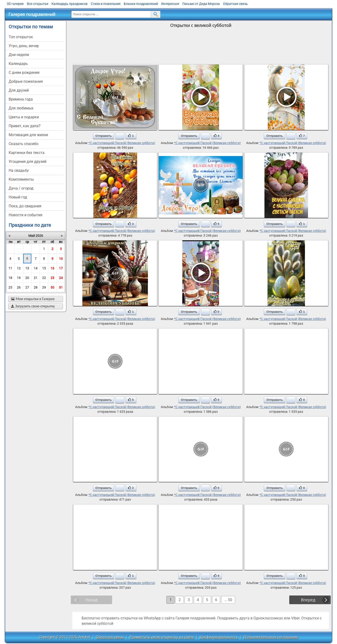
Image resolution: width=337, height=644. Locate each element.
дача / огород (21, 188)
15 (44, 268)
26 (19, 287)
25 (10, 287)
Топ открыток (21, 37)
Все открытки (38, 4)
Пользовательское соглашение (271, 637)
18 (10, 278)
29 (44, 287)
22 (44, 278)
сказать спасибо (24, 144)
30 (52, 287)
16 (52, 268)
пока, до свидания (25, 206)
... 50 (228, 600)
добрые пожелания (26, 81)
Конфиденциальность (219, 637)
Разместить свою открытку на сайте (162, 637)
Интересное (170, 4)
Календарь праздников (70, 4)
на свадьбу (19, 170)
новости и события (26, 215)
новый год (18, 197)
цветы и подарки (24, 117)
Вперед (308, 600)
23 (52, 278)
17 (61, 268)
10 (61, 259)
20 (27, 278)
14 (36, 268)
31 (61, 287)
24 (61, 278)
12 (19, 268)
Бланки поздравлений (141, 4)
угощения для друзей (27, 162)
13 (27, 268)
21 (36, 278)
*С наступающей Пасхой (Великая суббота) (122, 143)
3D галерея (15, 4)
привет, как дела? (25, 126)
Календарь (18, 64)
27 (27, 287)
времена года (21, 99)
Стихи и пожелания (106, 4)
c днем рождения (24, 73)
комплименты (21, 179)
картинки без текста (27, 153)
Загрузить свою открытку (33, 306)
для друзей (19, 90)
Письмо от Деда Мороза (201, 4)
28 (36, 287)
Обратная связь (235, 4)
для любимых (21, 108)
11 (10, 268)
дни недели (19, 55)
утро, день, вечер (24, 46)
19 (19, 278)
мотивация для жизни (28, 135)
